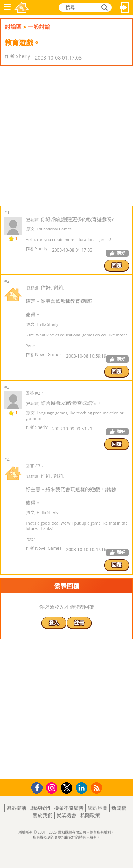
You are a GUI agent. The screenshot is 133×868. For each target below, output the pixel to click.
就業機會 (66, 815)
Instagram (53, 787)
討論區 (13, 27)
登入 (125, 7)
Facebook (39, 787)
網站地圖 (98, 808)
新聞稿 (119, 808)
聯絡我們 (40, 808)
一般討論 (39, 27)
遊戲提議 (16, 808)
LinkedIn (83, 788)
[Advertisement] (66, 136)
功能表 (7, 7)
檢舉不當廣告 (69, 808)
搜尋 (104, 7)
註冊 (79, 623)
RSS (97, 788)
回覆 (117, 265)
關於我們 (43, 815)
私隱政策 (90, 815)
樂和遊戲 (22, 7)
